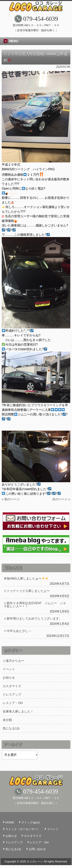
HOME (10, 822)
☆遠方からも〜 (13, 661)
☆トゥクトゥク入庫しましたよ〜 (27, 591)
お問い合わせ (37, 849)
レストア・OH (13, 703)
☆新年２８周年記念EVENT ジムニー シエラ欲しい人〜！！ (35, 605)
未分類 (7, 720)
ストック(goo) (30, 822)
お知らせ (9, 678)
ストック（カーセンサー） (23, 829)
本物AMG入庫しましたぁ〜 (26, 579)
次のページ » (61, 499)
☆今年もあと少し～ (17, 631)
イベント (9, 669)
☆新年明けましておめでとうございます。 (33, 619)
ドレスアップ (12, 695)
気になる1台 (11, 728)
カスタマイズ (12, 686)
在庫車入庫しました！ (18, 711)
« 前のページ (11, 499)
